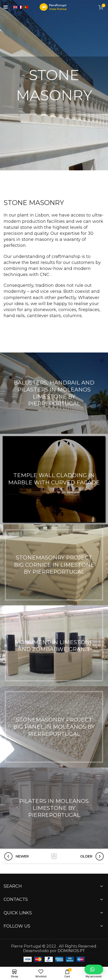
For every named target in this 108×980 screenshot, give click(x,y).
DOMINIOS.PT (71, 951)
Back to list (54, 856)
